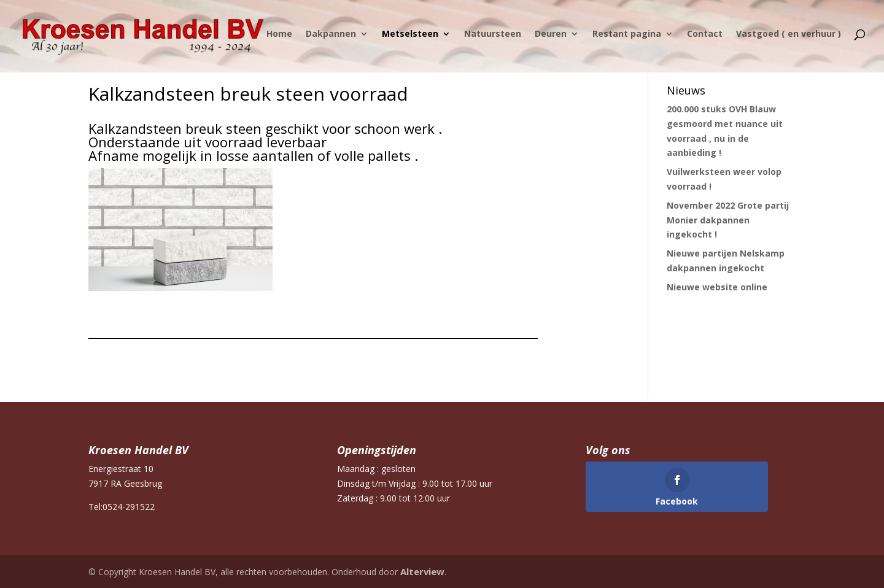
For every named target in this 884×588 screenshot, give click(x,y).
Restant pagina (627, 39)
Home (279, 39)
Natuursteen (493, 39)
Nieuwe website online (717, 287)
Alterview (421, 571)
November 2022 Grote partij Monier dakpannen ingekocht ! (728, 220)
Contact (705, 39)
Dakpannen (331, 39)
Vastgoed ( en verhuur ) (789, 39)
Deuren (551, 39)
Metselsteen (410, 39)
